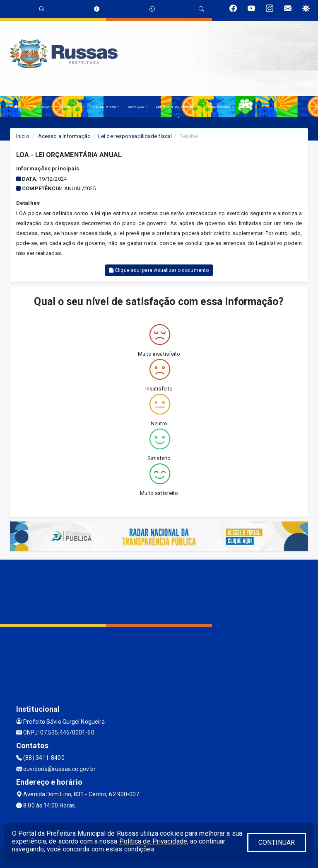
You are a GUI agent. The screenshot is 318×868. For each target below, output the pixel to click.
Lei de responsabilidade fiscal (135, 136)
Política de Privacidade (153, 841)
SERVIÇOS (137, 107)
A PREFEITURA (39, 107)
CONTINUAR (277, 843)
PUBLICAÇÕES (220, 107)
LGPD (246, 107)
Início (23, 136)
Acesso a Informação (64, 136)
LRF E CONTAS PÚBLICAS (178, 107)
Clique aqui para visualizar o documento (159, 270)
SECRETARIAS (106, 107)
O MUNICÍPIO (73, 107)
